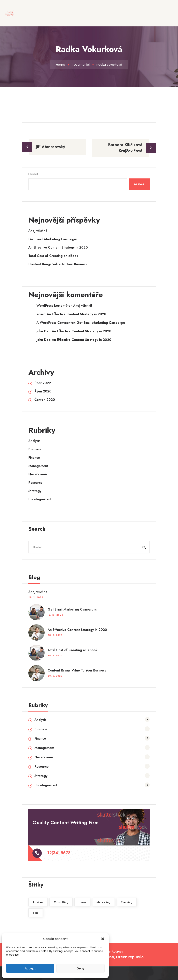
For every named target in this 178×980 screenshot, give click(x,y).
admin (41, 314)
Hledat (33, 174)
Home (61, 65)
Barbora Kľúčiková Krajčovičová (125, 148)
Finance (34, 458)
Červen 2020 (45, 400)
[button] (103, 939)
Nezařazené (38, 474)
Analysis (34, 441)
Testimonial (81, 65)
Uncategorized (40, 499)
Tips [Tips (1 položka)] (36, 913)
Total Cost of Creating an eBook (53, 256)
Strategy (35, 491)
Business (35, 449)
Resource (35, 483)
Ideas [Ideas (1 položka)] (82, 902)
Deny (81, 968)
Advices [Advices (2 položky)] (38, 902)
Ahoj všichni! (38, 231)
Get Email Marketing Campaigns (53, 239)
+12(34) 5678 (58, 853)
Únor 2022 (43, 383)
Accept (30, 968)
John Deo (43, 331)
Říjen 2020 (43, 391)
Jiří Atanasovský (50, 147)
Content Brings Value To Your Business (58, 264)
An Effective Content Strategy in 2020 (58, 248)
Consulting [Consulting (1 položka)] (61, 902)
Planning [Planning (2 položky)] (127, 902)
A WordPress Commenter (56, 323)
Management (38, 466)
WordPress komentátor (54, 306)
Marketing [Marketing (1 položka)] (103, 902)
